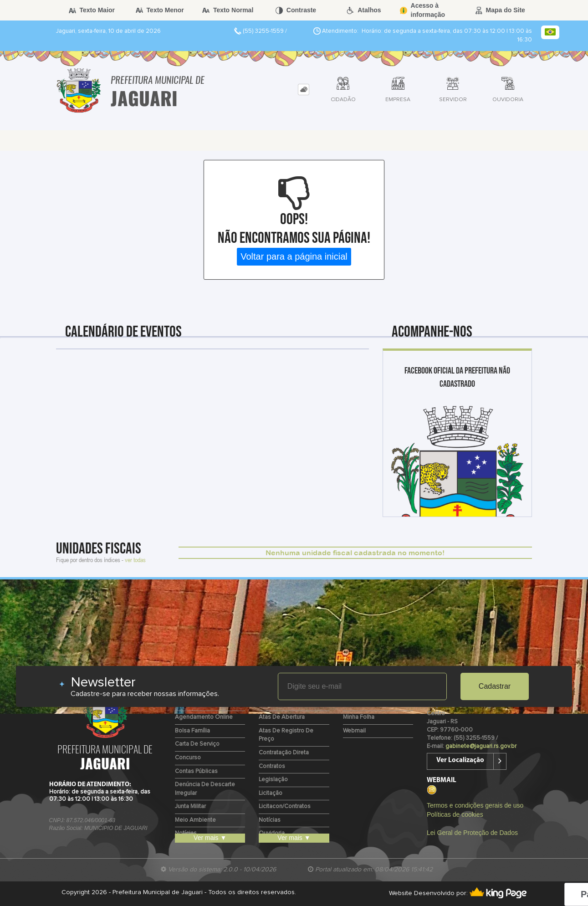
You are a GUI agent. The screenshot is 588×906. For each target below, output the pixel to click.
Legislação (273, 780)
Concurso (188, 758)
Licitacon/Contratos (285, 806)
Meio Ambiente (195, 820)
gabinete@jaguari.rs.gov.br (481, 746)
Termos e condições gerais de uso (475, 805)
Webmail (354, 731)
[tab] (304, 90)
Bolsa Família (192, 731)
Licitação (271, 793)
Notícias (270, 820)
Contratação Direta (284, 753)
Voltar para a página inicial (294, 256)
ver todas (135, 560)
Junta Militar (190, 806)
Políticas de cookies (455, 814)
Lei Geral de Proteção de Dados (472, 833)
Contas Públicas (196, 771)
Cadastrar (495, 686)
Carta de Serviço (197, 744)
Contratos (272, 766)
